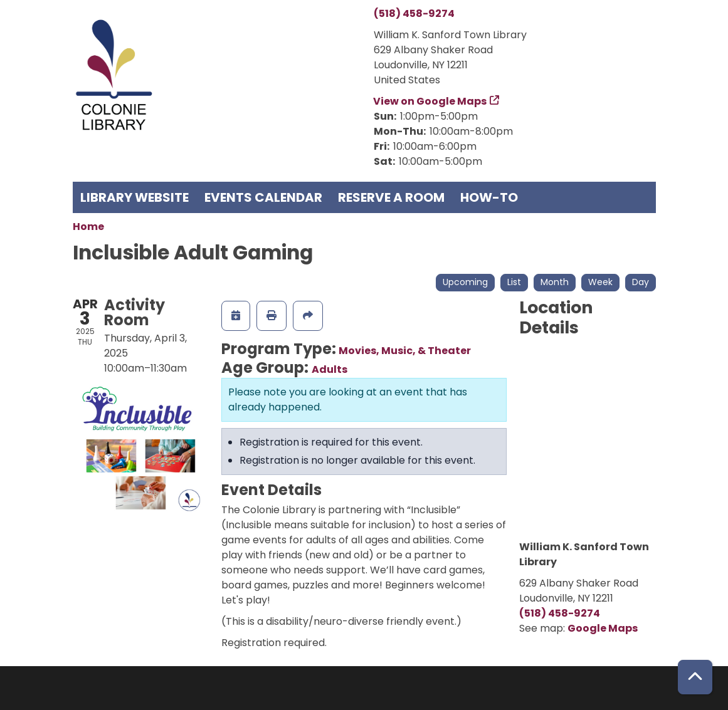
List (514, 282)
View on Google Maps (430, 101)
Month (555, 282)
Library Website (135, 197)
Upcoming (465, 282)
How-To (489, 197)
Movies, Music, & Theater (405, 351)
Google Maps (603, 628)
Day (641, 282)
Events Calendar (263, 197)
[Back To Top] (695, 677)
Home (88, 227)
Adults (330, 369)
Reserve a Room (391, 197)
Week (600, 282)
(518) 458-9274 (414, 13)
